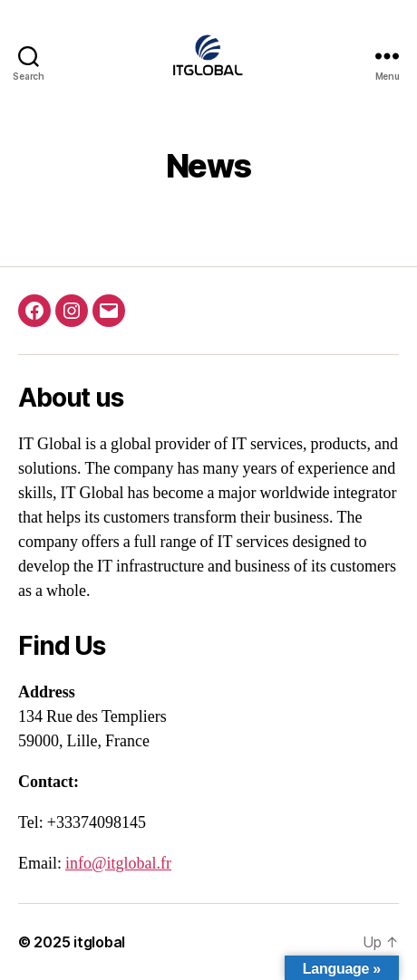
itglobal (99, 942)
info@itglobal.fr (118, 864)
